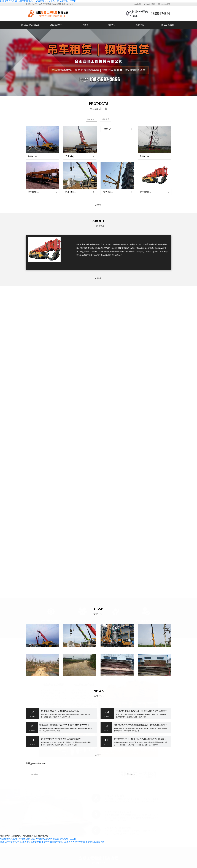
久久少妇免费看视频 (32, 842)
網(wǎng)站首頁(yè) (30, 25)
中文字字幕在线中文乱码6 (54, 842)
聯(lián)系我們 (167, 25)
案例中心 (112, 25)
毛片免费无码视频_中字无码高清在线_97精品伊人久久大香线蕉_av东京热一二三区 (38, 1)
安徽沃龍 (106, 831)
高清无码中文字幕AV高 (11, 842)
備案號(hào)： (113, 827)
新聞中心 (140, 25)
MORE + (98, 205)
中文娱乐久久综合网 (95, 842)
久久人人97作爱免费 (76, 842)
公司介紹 (85, 25)
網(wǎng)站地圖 (164, 4)
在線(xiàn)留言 (149, 4)
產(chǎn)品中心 (57, 25)
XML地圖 (137, 4)
